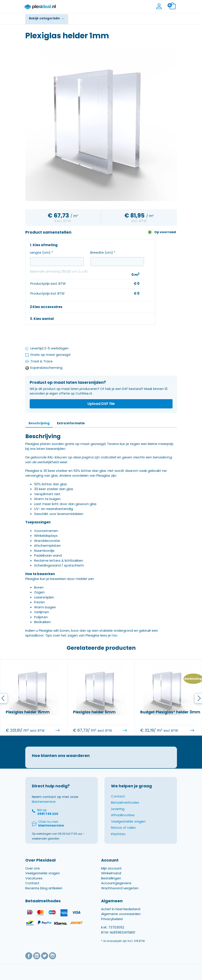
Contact (118, 801)
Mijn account (111, 873)
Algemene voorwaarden (121, 919)
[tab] (39, 424)
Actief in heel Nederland (121, 914)
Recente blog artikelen (44, 893)
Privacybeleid (112, 924)
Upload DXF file (101, 404)
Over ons (33, 873)
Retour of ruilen (123, 833)
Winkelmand (111, 878)
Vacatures (34, 883)
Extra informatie (71, 423)
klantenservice (44, 807)
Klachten (118, 839)
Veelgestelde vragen (128, 826)
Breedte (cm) (103, 252)
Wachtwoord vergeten (120, 893)
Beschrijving (39, 423)
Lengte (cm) (41, 252)
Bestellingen (111, 883)
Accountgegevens (116, 888)
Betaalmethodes (125, 807)
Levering (118, 814)
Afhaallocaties (123, 820)
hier (115, 635)
